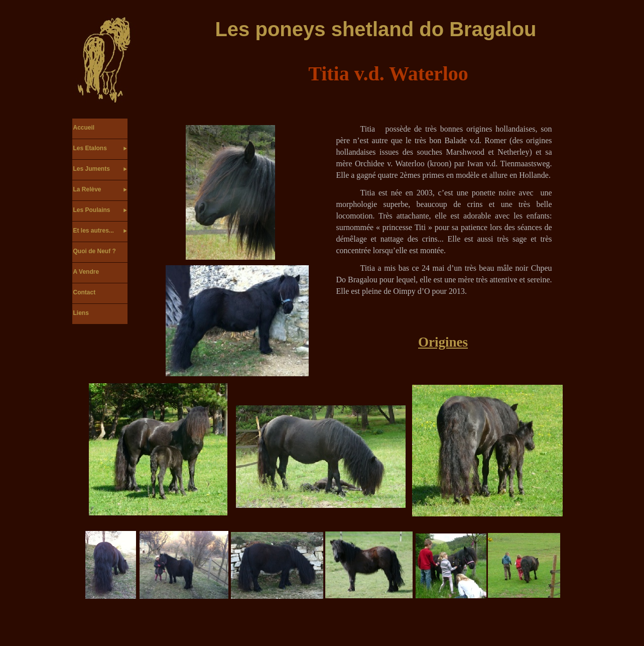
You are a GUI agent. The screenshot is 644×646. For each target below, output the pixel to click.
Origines (443, 342)
